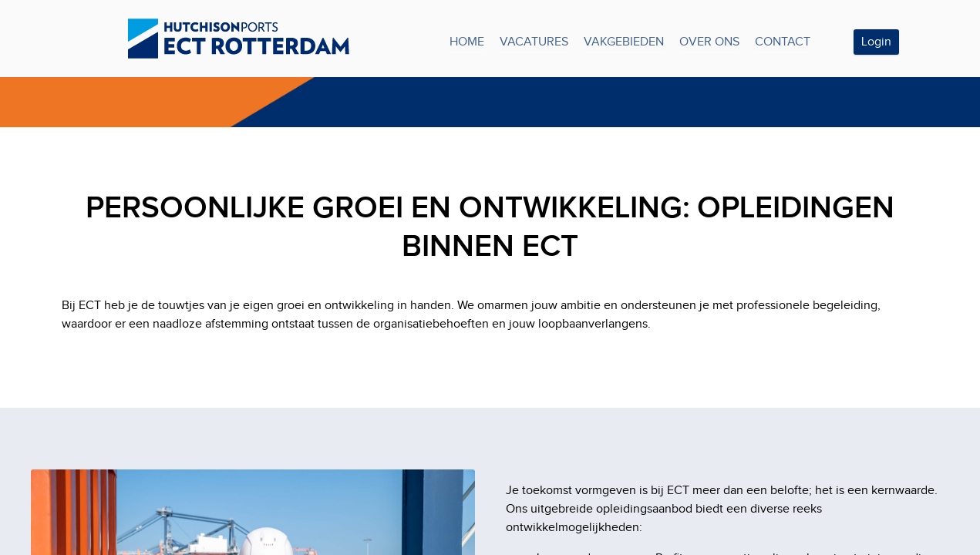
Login (876, 42)
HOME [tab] (467, 42)
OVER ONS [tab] (709, 42)
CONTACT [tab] (783, 42)
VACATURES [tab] (534, 42)
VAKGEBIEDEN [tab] (624, 42)
